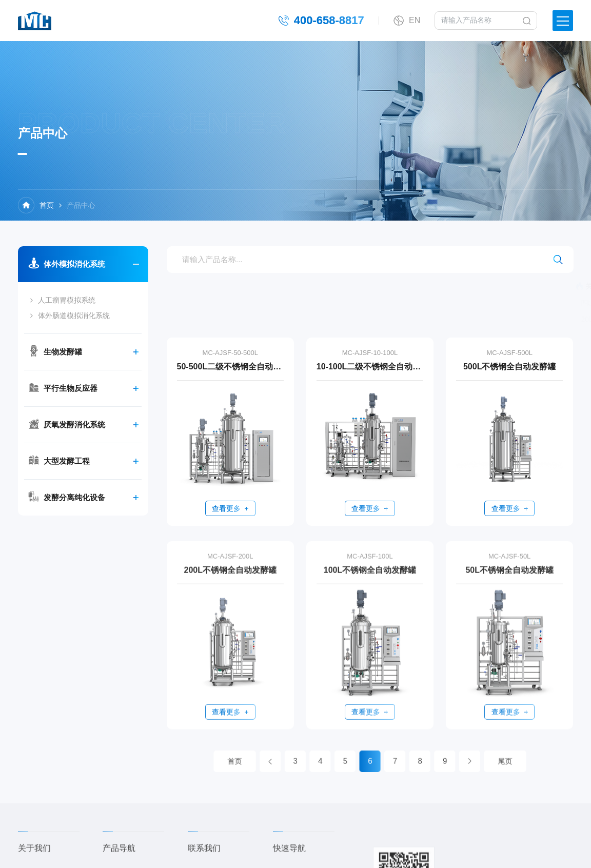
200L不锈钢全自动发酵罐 (230, 580)
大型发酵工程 (66, 461)
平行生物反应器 (70, 388)
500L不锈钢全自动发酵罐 (509, 367)
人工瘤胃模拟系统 (66, 300)
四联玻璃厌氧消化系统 (403, 303)
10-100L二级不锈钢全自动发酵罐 (370, 367)
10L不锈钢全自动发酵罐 (500, 319)
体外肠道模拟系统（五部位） (503, 303)
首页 (47, 205)
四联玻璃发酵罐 (430, 286)
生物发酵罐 (62, 352)
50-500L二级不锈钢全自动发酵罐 (230, 367)
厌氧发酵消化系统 (73, 425)
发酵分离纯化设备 (73, 497)
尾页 (465, 761)
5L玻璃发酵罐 (496, 286)
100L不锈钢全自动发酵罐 (370, 580)
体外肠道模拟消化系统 (73, 315)
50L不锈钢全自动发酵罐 (509, 580)
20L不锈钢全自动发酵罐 (405, 319)
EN (415, 20)
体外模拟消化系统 (73, 264)
